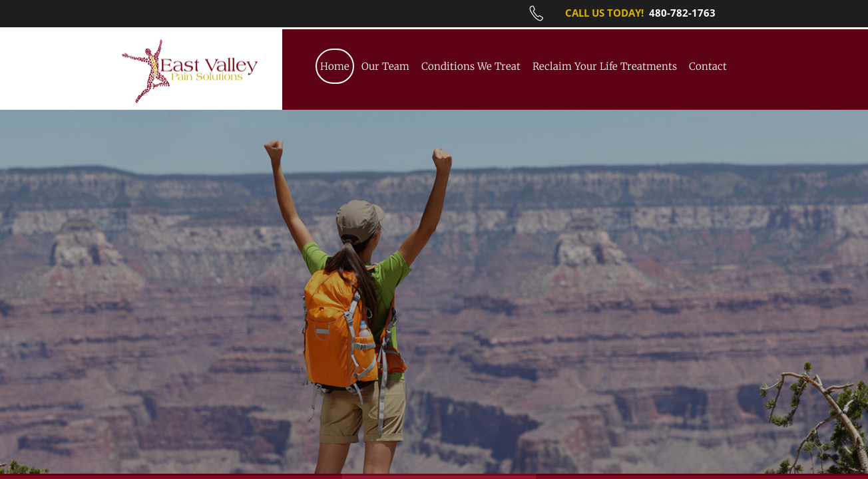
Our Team (385, 66)
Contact (708, 66)
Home (335, 66)
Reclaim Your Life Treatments (605, 66)
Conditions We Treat (471, 66)
